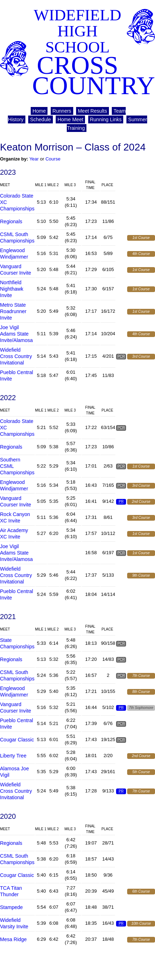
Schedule (40, 119)
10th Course (141, 923)
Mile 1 (41, 185)
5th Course (141, 772)
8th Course (141, 692)
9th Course (141, 575)
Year (34, 159)
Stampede (11, 907)
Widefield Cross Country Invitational (16, 356)
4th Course (141, 254)
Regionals (11, 221)
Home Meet (70, 119)
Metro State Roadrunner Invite (13, 311)
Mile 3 (70, 185)
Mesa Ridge (13, 939)
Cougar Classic (17, 740)
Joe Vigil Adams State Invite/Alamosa (16, 334)
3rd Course (141, 356)
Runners (62, 111)
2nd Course (141, 502)
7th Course (141, 676)
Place (107, 185)
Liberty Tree (13, 756)
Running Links (106, 119)
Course (53, 159)
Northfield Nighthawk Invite (12, 289)
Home (39, 111)
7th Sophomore (141, 708)
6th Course (141, 891)
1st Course (141, 238)
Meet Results (92, 111)
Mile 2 (53, 185)
